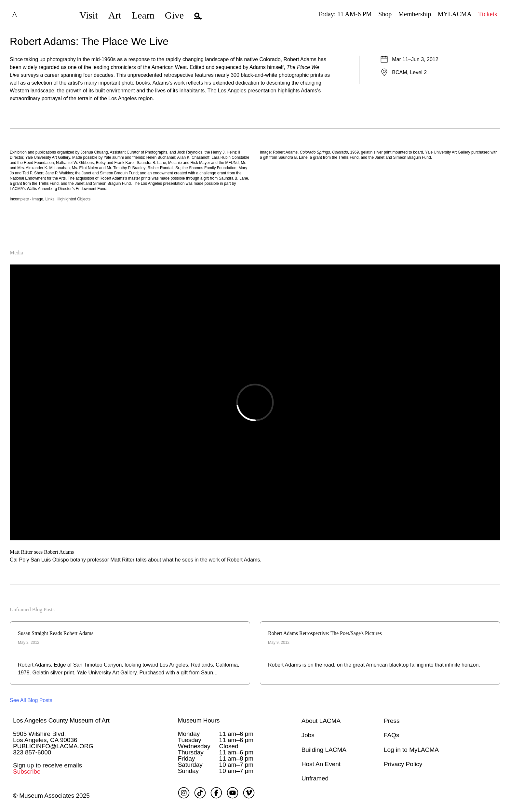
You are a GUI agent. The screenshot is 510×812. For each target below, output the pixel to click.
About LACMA (321, 721)
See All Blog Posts (31, 700)
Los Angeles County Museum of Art (61, 720)
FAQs (392, 735)
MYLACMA (454, 14)
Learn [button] (143, 15)
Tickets (488, 14)
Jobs (308, 735)
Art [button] (115, 15)
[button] (198, 15)
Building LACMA (324, 750)
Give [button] (174, 15)
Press (392, 721)
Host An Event (321, 764)
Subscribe (27, 771)
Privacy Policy (403, 764)
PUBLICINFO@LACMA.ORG (53, 746)
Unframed (315, 778)
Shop (385, 14)
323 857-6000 (32, 752)
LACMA (31, 15)
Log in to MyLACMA (411, 750)
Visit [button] (89, 15)
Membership (415, 14)
